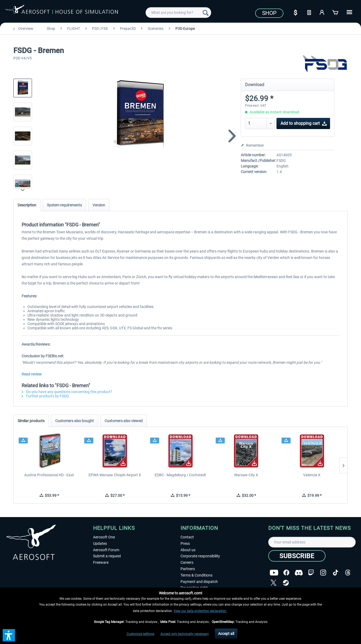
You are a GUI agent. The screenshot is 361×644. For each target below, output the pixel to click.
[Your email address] (312, 542)
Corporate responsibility (200, 556)
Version (99, 205)
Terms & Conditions (196, 575)
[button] (9, 635)
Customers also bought (75, 421)
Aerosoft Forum (106, 550)
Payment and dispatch (199, 582)
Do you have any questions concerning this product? (67, 392)
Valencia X (312, 475)
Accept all (226, 634)
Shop (269, 13)
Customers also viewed (124, 421)
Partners (188, 569)
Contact (187, 537)
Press (185, 543)
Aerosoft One (104, 537)
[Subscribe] (297, 556)
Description (27, 205)
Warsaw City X (246, 475)
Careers (187, 562)
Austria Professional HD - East (49, 475)
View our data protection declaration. (200, 611)
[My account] (322, 12)
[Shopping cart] (336, 12)
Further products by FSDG (45, 396)
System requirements (64, 205)
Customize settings (141, 634)
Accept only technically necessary (185, 634)
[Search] (206, 13)
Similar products (31, 421)
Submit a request (107, 556)
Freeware (101, 562)
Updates (100, 543)
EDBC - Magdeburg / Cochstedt (180, 475)
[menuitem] (178, 13)
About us (188, 550)
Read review (32, 374)
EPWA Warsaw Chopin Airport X (115, 475)
